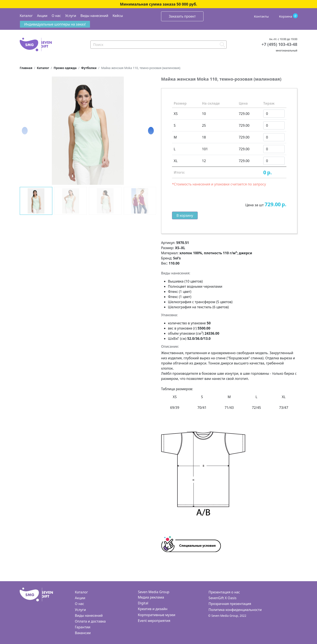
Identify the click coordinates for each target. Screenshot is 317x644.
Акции (42, 16)
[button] (151, 131)
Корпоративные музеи (157, 615)
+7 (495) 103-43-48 (279, 44)
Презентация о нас (224, 592)
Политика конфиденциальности (235, 610)
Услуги (71, 16)
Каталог (26, 16)
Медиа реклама (151, 597)
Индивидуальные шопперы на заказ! (55, 24)
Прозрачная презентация (230, 604)
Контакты (261, 16)
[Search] (158, 45)
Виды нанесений (94, 16)
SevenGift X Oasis (223, 598)
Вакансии (83, 633)
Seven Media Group (154, 592)
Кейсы (118, 16)
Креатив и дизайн (153, 609)
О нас (56, 16)
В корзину (185, 215)
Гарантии (83, 627)
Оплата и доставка (90, 621)
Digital (143, 603)
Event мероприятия (154, 621)
